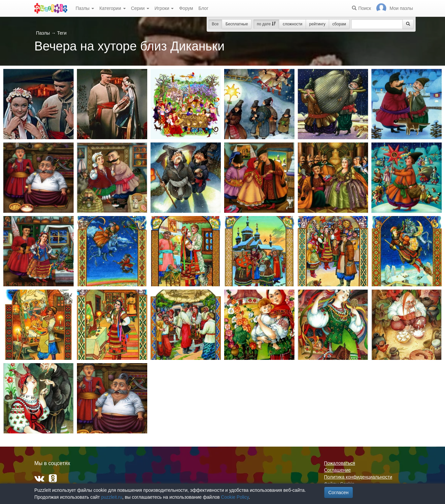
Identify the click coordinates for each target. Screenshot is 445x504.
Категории (113, 8)
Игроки (164, 8)
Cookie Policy (235, 497)
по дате (266, 24)
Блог (203, 8)
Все (215, 24)
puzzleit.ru (112, 497)
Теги (62, 33)
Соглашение (338, 470)
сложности (292, 24)
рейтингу (317, 24)
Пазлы (85, 8)
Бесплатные (237, 24)
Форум (186, 8)
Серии (140, 8)
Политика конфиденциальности (358, 477)
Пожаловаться (340, 463)
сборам (339, 24)
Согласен (339, 492)
